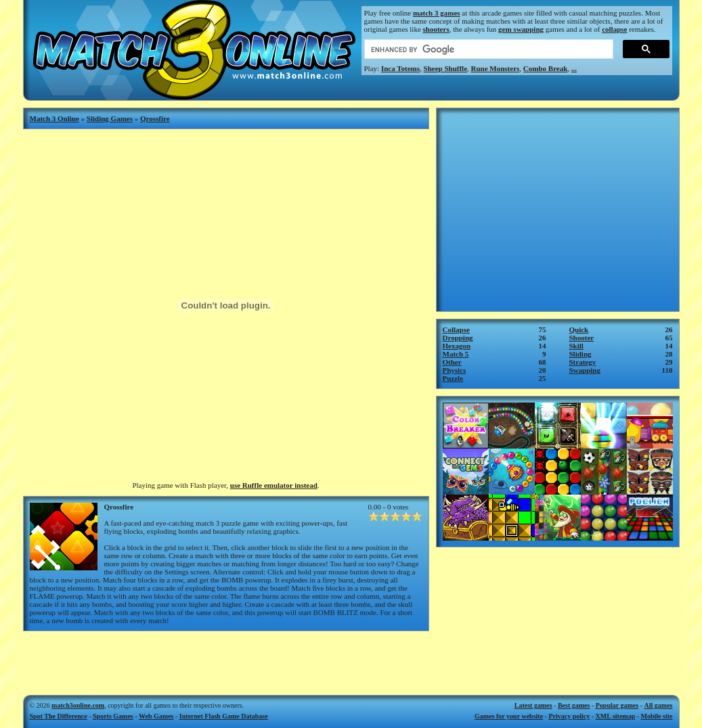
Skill (576, 346)
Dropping (458, 338)
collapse (614, 29)
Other (452, 362)
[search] (487, 49)
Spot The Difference (59, 716)
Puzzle (453, 378)
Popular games (617, 705)
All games (659, 705)
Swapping (585, 370)
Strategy (583, 362)
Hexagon (457, 346)
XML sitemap (616, 716)
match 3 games (437, 13)
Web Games (156, 716)
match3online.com (78, 705)
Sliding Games (110, 118)
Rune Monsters (496, 68)
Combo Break (546, 68)
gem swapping (521, 29)
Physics (455, 370)
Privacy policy (569, 716)
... (574, 68)
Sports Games (113, 716)
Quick (579, 329)
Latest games (533, 705)
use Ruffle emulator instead (274, 485)
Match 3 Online (54, 118)
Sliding (580, 354)
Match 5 (456, 354)
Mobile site (657, 716)
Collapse (456, 329)
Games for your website (509, 716)
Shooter (582, 338)
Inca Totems (400, 68)
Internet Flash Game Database (224, 716)
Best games (574, 705)
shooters (436, 29)
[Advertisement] (226, 658)
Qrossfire (155, 118)
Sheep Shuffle (446, 68)
